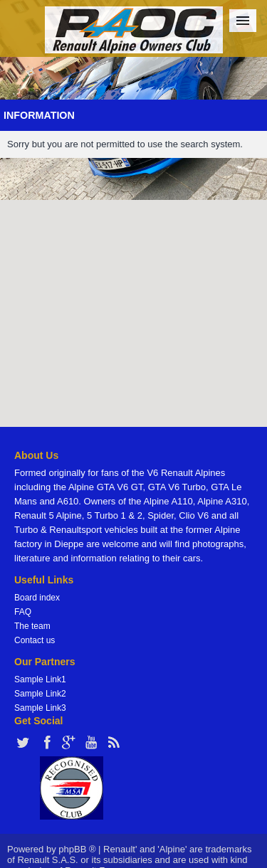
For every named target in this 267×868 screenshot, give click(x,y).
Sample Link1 (40, 679)
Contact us (35, 640)
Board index (37, 598)
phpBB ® (77, 849)
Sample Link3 (40, 708)
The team (32, 626)
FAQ (23, 612)
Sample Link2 (40, 694)
